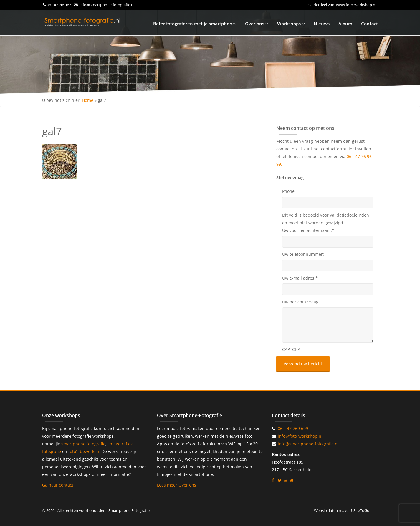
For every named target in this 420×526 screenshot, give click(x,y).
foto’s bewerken (84, 451)
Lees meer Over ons (177, 485)
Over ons (257, 24)
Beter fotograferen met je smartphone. (195, 24)
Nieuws (322, 24)
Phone (288, 191)
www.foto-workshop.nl (356, 5)
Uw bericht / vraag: (301, 302)
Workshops (291, 24)
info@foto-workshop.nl (300, 436)
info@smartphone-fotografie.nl (106, 5)
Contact (369, 24)
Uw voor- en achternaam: (308, 230)
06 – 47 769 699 (293, 428)
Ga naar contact (58, 485)
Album (345, 24)
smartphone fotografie (83, 444)
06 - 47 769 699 (60, 5)
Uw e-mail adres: (300, 278)
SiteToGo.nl (363, 510)
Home (88, 100)
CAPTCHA (291, 349)
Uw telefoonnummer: (303, 254)
